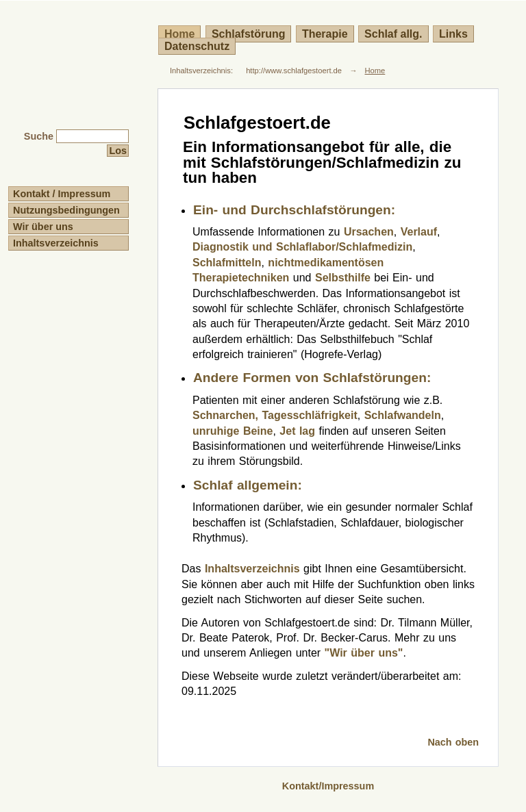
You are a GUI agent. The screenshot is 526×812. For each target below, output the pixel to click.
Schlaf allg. (393, 34)
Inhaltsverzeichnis (56, 243)
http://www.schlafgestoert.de (294, 71)
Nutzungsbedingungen (66, 210)
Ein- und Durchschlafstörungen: (294, 210)
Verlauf (419, 232)
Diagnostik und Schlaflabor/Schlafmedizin (302, 247)
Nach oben (453, 742)
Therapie (325, 34)
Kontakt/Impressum (328, 786)
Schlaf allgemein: (248, 485)
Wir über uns (43, 227)
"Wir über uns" (364, 653)
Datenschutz (197, 46)
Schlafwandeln (403, 415)
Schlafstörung (249, 34)
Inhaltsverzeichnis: (201, 71)
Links (453, 34)
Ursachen (369, 232)
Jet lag (297, 431)
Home (375, 71)
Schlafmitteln (227, 263)
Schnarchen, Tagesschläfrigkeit (275, 415)
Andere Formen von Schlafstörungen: (312, 378)
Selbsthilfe (343, 278)
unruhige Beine (233, 431)
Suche (39, 136)
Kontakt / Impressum (62, 194)
